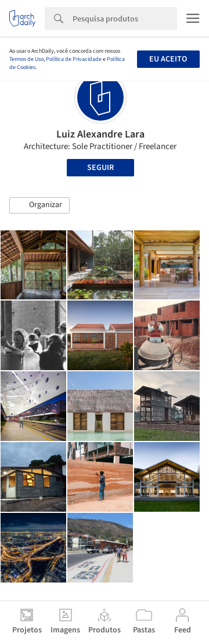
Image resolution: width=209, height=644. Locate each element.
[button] (39, 205)
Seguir (100, 168)
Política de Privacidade (74, 59)
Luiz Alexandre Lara (100, 134)
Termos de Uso (26, 59)
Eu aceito (168, 59)
